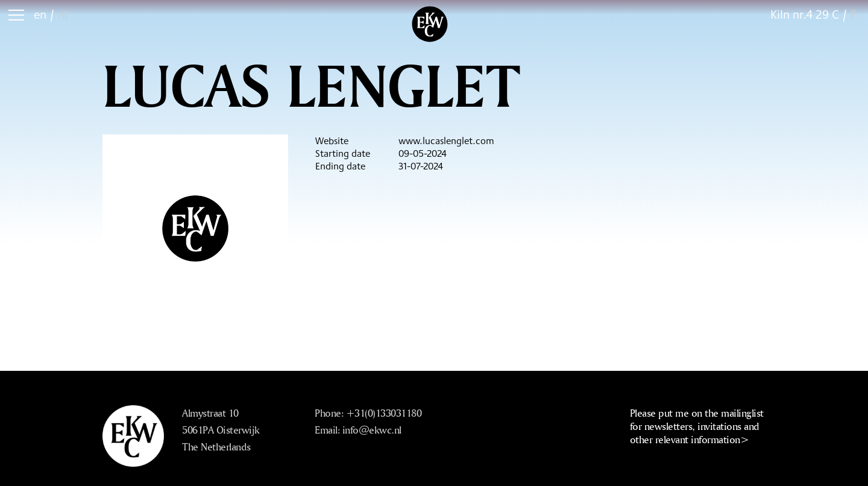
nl (63, 14)
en (40, 14)
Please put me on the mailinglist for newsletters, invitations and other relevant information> (697, 426)
